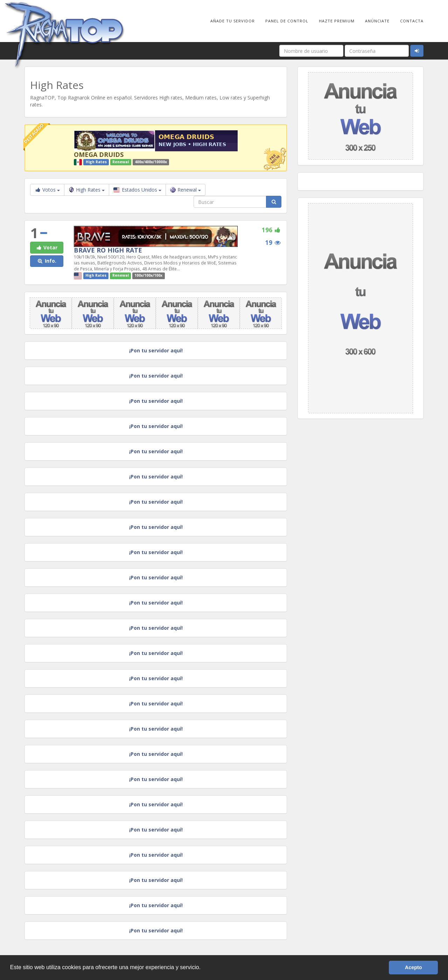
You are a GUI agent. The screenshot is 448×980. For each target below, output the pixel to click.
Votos (47, 190)
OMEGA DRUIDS (99, 154)
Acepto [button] (414, 967)
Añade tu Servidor (233, 21)
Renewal (185, 190)
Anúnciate (377, 21)
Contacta (412, 21)
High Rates (87, 190)
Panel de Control (287, 21)
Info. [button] (47, 261)
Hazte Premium (337, 21)
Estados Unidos (137, 190)
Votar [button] (47, 247)
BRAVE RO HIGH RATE (108, 250)
